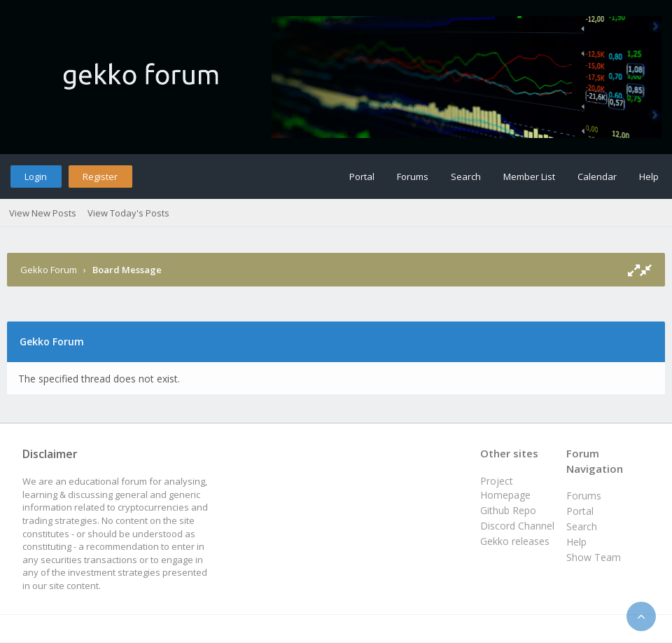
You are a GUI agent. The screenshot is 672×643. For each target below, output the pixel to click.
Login (36, 177)
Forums (413, 177)
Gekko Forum (49, 270)
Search (466, 177)
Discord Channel (517, 526)
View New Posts (43, 213)
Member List (529, 177)
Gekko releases (515, 541)
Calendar (597, 177)
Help (649, 177)
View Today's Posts (128, 213)
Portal (362, 177)
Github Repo (508, 510)
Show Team (594, 557)
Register (100, 177)
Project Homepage (505, 488)
